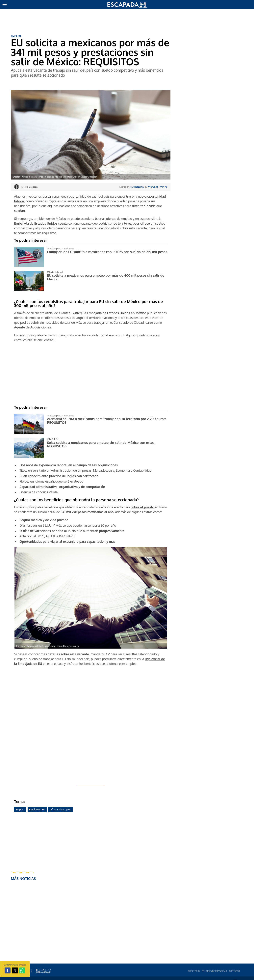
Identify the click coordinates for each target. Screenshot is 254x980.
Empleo (20, 809)
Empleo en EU (37, 809)
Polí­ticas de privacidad (214, 971)
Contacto (234, 971)
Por (29, 187)
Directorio (194, 971)
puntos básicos (149, 335)
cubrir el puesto (142, 507)
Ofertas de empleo (60, 809)
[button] (5, 5)
